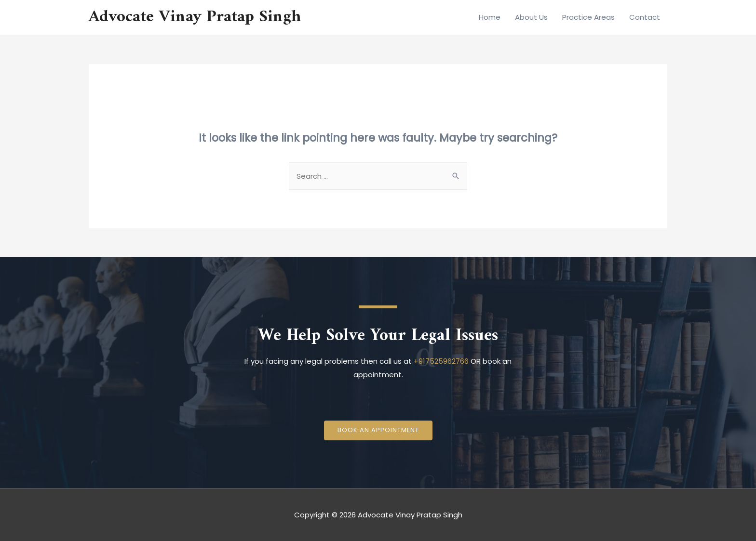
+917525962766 (441, 361)
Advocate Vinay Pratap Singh (195, 17)
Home (490, 17)
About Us (531, 17)
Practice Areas (588, 17)
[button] (378, 430)
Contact (645, 17)
